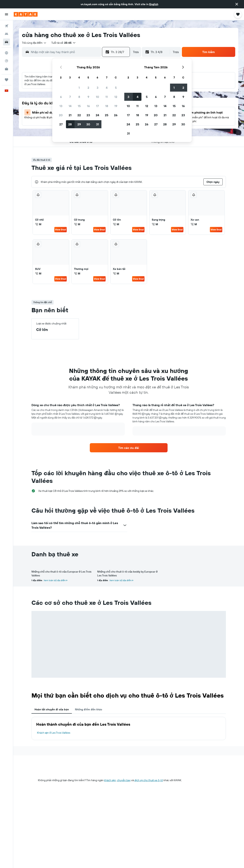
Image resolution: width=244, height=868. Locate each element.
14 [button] (70, 106)
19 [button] (116, 106)
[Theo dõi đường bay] (6, 61)
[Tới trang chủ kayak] (26, 14)
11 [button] (107, 97)
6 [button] (61, 97)
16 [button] (88, 106)
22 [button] (79, 115)
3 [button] (98, 88)
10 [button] (98, 97)
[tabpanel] (129, 728)
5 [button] (116, 88)
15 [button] (79, 106)
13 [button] (61, 106)
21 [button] (70, 115)
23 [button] (88, 115)
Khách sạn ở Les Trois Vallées (54, 733)
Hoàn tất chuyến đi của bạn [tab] (52, 709)
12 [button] (116, 97)
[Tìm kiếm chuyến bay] (6, 26)
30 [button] (88, 124)
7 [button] (70, 97)
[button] (237, 4)
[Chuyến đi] (6, 80)
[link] (129, 448)
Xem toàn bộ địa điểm (55, 580)
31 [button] (98, 124)
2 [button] (88, 88)
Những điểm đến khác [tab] (89, 709)
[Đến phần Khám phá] (6, 53)
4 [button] (107, 88)
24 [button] (97, 115)
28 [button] (70, 124)
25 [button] (107, 115)
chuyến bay (124, 780)
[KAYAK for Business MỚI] (6, 69)
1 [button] (79, 88)
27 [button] (61, 124)
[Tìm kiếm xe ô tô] (6, 42)
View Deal (61, 230)
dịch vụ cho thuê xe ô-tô (149, 780)
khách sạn (110, 780)
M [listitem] (38, 224)
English (154, 4)
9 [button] (88, 97)
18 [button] (107, 106)
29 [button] (79, 124)
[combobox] (34, 43)
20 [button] (61, 115)
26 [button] (116, 115)
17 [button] (97, 106)
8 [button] (79, 97)
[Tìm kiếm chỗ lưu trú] (6, 34)
